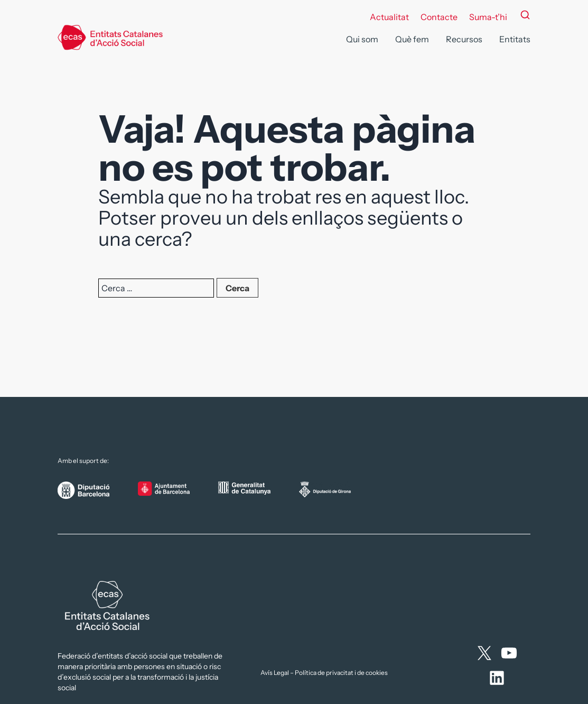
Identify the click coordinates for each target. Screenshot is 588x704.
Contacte (439, 17)
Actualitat (389, 17)
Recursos (464, 39)
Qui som (362, 39)
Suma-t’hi (488, 17)
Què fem (412, 39)
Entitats (515, 39)
